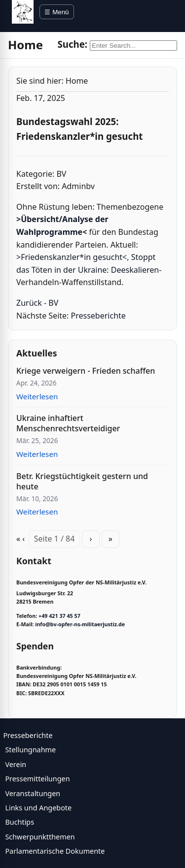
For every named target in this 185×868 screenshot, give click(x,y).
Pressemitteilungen (37, 779)
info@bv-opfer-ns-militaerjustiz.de (80, 624)
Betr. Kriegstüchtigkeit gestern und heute (82, 481)
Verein (16, 764)
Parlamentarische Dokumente (55, 851)
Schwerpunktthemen (40, 837)
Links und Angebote (38, 808)
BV (53, 303)
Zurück (29, 303)
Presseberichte (98, 316)
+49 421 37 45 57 (59, 616)
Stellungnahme (30, 750)
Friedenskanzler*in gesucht (72, 257)
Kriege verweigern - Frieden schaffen (86, 371)
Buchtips (19, 822)
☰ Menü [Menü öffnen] (56, 12)
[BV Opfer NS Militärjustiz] (23, 12)
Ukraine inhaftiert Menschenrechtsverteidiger (68, 423)
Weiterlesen (37, 396)
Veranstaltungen (33, 793)
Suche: (72, 44)
